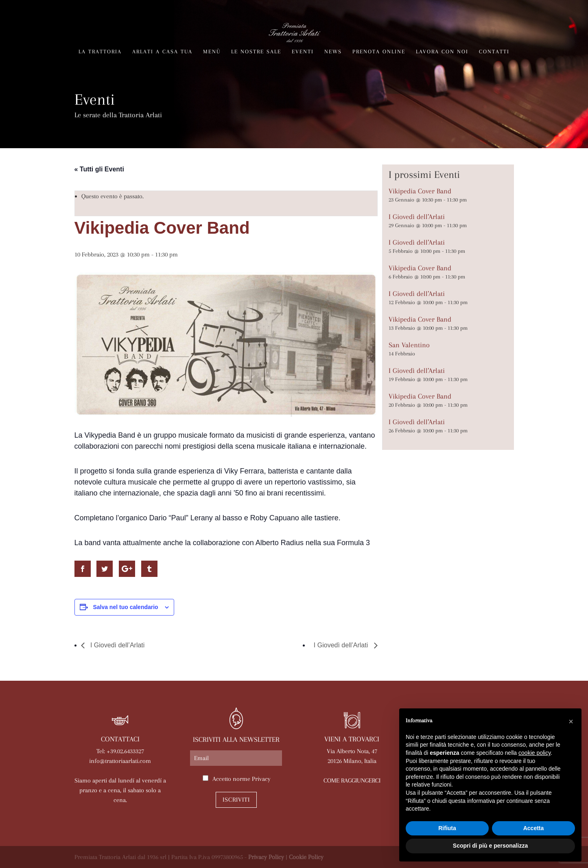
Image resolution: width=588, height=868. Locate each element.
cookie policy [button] (534, 753)
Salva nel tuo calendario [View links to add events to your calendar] (125, 607)
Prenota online (379, 52)
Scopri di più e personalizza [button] (490, 846)
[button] (571, 721)
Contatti (494, 52)
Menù (212, 52)
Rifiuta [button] (447, 828)
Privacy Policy (266, 857)
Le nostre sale (256, 52)
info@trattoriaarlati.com (120, 761)
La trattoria (100, 52)
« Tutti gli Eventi (99, 169)
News (333, 52)
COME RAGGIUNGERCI (352, 780)
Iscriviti (236, 800)
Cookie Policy (306, 857)
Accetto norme (242, 779)
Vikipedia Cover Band (420, 191)
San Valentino (409, 345)
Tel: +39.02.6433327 (120, 751)
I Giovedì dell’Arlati (117, 645)
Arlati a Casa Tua (162, 52)
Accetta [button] (534, 828)
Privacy (261, 779)
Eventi (303, 52)
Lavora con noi (442, 52)
